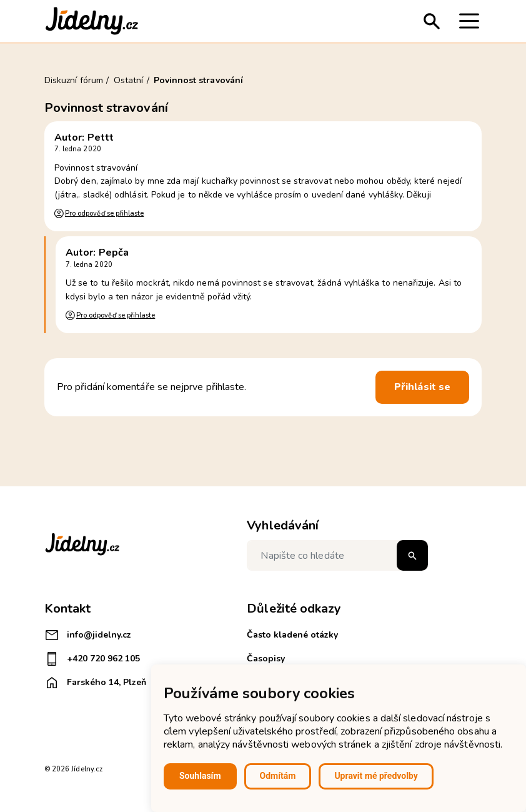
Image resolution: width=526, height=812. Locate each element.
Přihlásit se (422, 387)
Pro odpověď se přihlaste (104, 213)
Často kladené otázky (292, 635)
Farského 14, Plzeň (95, 683)
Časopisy (266, 659)
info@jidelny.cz (88, 635)
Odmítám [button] (278, 776)
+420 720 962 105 (92, 659)
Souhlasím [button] (200, 776)
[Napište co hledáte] (337, 555)
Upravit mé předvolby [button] (376, 776)
